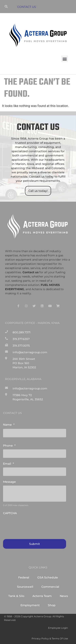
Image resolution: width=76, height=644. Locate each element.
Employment (30, 605)
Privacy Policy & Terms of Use (50, 638)
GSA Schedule (48, 577)
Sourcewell (25, 587)
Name (9, 425)
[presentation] (34, 525)
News (64, 596)
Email (9, 464)
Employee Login (58, 628)
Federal (24, 577)
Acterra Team (42, 596)
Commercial (50, 587)
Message (9, 482)
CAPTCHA (10, 513)
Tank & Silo (16, 596)
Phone (9, 446)
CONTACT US (27, 7)
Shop (52, 605)
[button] (65, 59)
